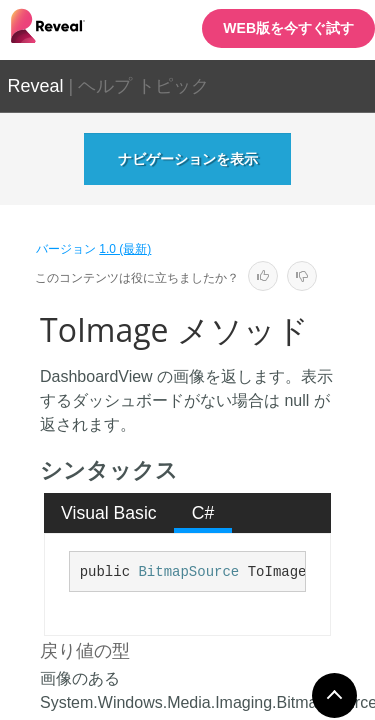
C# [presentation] (203, 513)
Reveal (36, 86)
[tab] (109, 513)
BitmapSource (188, 572)
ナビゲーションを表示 (188, 159)
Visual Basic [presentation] (109, 513)
